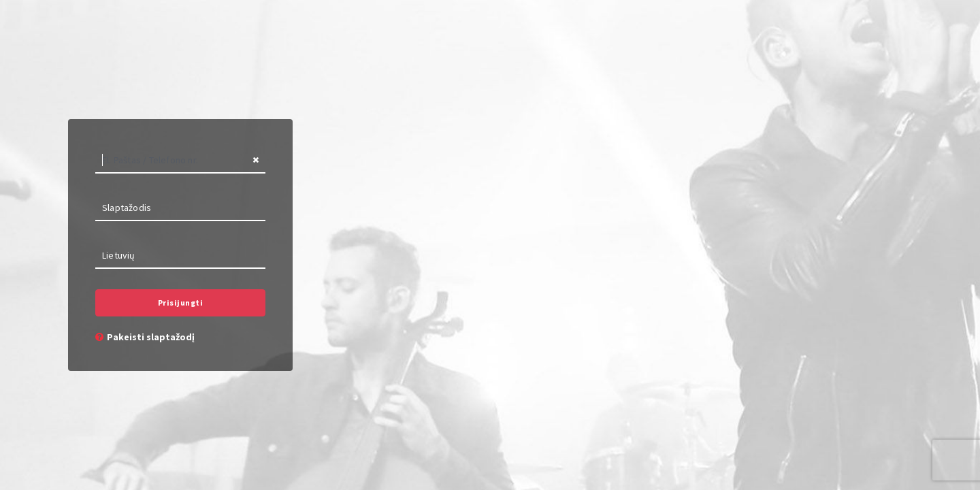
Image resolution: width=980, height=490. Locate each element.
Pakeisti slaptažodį (145, 337)
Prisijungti (181, 303)
